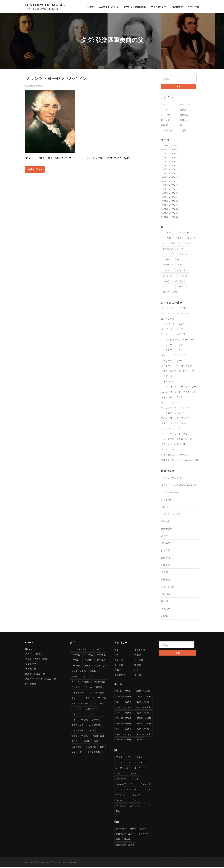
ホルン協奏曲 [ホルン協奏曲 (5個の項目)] (94, 726)
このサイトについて (109, 7)
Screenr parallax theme (172, 863)
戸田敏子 (165, 616)
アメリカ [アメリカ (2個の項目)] (167, 233)
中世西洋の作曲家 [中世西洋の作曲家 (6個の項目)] (80, 736)
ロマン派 (165, 115)
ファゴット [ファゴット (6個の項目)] (91, 709)
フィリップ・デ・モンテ (173, 356)
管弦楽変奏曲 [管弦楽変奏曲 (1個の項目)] (94, 753)
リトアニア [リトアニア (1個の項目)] (168, 287)
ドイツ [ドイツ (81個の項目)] (180, 266)
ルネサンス (185, 105)
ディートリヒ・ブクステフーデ (176, 440)
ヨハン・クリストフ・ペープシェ (178, 340)
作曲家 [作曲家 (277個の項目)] (133, 829)
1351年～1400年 (169, 174)
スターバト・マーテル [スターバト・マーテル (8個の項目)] (96, 699)
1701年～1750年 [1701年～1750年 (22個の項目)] (124, 729)
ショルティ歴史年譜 (171, 478)
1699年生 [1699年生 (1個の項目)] (101, 655)
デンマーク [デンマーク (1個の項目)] (168, 266)
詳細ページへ (35, 170)
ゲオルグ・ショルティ (172, 515)
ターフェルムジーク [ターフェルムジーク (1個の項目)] (81, 704)
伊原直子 (165, 551)
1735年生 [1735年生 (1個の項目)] (76, 661)
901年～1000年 (170, 146)
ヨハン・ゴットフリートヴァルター (179, 387)
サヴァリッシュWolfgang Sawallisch (179, 486)
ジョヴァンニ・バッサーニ (174, 455)
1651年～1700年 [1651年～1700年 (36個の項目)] (143, 724)
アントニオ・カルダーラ (173, 335)
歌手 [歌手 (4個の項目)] (82, 753)
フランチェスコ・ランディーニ (176, 314)
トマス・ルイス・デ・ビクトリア (178, 372)
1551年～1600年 (169, 190)
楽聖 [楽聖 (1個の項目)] (74, 753)
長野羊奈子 (167, 544)
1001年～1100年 (169, 150)
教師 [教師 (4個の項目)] (102, 747)
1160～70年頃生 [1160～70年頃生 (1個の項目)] (79, 650)
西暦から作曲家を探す (36, 674)
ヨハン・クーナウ (170, 403)
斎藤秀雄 (165, 558)
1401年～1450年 (169, 178)
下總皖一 (165, 609)
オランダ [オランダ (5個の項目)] (191, 239)
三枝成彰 (165, 522)
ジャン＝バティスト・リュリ (175, 434)
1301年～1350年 (169, 170)
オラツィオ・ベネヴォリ (173, 445)
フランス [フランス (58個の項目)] (183, 276)
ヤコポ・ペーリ (169, 377)
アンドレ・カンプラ (171, 429)
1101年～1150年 (169, 154)
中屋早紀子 (167, 500)
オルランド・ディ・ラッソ (174, 424)
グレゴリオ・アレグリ (172, 345)
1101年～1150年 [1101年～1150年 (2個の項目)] (124, 697)
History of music (45, 5)
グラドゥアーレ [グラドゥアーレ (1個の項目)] (79, 693)
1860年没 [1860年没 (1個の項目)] (76, 666)
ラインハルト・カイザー (173, 398)
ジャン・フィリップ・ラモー (175, 309)
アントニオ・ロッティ (172, 413)
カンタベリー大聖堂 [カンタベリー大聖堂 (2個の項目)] (81, 682)
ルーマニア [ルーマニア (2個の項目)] (182, 287)
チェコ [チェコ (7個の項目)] (180, 260)
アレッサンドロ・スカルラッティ (178, 366)
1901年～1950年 (169, 218)
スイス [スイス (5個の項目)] (180, 249)
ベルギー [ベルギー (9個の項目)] (167, 282)
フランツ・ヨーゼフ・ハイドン (56, 79)
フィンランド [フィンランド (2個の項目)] (169, 276)
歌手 (182, 126)
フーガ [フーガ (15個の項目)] (95, 720)
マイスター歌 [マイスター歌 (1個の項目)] (78, 731)
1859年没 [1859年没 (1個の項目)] (101, 661)
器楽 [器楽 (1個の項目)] (96, 742)
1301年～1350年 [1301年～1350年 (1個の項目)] (124, 708)
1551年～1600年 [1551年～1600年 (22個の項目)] (143, 719)
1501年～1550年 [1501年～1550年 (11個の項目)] (124, 719)
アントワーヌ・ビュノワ (173, 325)
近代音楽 (184, 115)
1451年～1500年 (169, 182)
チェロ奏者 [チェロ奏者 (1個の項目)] (121, 829)
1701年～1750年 (169, 202)
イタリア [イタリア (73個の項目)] (179, 239)
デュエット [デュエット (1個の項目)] (99, 704)
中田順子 (165, 507)
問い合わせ (177, 7)
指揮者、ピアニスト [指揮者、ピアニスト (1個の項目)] (125, 834)
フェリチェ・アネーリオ (173, 361)
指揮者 (183, 121)
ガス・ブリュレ (169, 319)
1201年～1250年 (169, 162)
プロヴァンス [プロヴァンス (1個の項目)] (78, 726)
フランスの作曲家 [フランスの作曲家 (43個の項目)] (80, 720)
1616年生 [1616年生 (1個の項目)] (76, 655)
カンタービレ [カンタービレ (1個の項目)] (100, 682)
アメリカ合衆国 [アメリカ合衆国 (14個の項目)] (182, 233)
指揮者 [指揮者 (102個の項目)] (143, 829)
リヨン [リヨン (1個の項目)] (91, 731)
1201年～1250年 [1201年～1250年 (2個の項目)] (124, 702)
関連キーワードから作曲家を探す (42, 679)
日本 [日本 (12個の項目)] (175, 293)
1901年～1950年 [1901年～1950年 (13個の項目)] (124, 740)
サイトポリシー (159, 7)
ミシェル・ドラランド (172, 450)
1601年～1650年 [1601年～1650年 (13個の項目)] (124, 724)
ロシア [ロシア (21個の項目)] (166, 293)
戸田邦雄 (165, 595)
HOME (90, 7)
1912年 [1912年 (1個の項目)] (139, 740)
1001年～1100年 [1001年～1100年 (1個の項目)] (142, 692)
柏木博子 (165, 573)
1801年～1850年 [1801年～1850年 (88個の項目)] (124, 735)
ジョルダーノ (168, 587)
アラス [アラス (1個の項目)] (87, 666)
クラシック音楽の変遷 (135, 7)
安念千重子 (167, 529)
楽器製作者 (167, 131)
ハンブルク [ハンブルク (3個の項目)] (77, 709)
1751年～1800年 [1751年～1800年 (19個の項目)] (143, 729)
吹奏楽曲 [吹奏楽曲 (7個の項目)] (86, 742)
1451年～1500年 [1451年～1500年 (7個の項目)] (143, 713)
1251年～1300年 (169, 166)
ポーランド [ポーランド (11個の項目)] (180, 282)
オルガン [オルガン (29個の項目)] (76, 677)
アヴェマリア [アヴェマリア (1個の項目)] (100, 666)
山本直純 (165, 566)
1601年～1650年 (169, 194)
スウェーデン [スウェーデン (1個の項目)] (169, 255)
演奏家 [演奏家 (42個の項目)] (127, 840)
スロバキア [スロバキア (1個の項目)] (168, 260)
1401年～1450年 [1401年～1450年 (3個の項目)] (124, 713)
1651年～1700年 (169, 198)
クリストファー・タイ (172, 351)
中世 (163, 105)
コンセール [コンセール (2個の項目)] (77, 699)
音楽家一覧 (31, 669)
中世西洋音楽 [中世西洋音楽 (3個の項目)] (98, 736)
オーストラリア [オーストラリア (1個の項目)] (170, 244)
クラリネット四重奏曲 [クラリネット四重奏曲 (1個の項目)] (94, 688)
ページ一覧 (193, 7)
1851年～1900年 (169, 214)
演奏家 (164, 126)
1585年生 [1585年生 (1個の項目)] (95, 650)
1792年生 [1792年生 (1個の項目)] (89, 661)
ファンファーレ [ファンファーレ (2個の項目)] (79, 715)
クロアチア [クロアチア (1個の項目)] (168, 249)
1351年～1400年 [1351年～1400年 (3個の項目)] (143, 708)
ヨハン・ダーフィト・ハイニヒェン (179, 392)
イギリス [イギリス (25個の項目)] (167, 239)
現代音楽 (165, 121)
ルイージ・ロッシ (170, 382)
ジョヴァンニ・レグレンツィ (175, 408)
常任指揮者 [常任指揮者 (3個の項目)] (91, 747)
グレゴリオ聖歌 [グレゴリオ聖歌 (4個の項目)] (97, 693)
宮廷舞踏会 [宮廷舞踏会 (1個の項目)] (77, 747)
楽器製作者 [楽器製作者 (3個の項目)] (144, 834)
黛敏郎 (164, 602)
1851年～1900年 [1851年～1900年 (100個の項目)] (143, 735)
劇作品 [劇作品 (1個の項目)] (75, 742)
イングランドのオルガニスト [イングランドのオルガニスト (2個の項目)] (85, 672)
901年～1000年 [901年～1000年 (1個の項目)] (123, 692)
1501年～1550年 (169, 186)
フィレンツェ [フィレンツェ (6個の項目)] (96, 715)
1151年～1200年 (169, 158)
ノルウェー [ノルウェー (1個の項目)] (168, 271)
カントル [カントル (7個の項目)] (76, 688)
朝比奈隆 (165, 580)
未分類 (183, 131)
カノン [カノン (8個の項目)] (87, 677)
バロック (165, 110)
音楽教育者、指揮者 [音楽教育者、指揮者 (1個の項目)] (125, 845)
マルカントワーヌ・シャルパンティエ (180, 461)
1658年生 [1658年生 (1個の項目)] (89, 655)
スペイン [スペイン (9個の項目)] (183, 255)
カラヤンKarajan (169, 493)
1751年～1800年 (169, 206)
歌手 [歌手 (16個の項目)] (118, 840)
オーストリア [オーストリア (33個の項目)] (187, 244)
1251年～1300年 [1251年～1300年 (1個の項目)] (143, 702)
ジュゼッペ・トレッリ (172, 330)
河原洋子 (165, 536)
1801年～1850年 (169, 210)
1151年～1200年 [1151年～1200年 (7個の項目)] (143, 697)
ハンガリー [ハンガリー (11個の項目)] (182, 271)
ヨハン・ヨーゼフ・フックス (175, 419)
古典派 (39, 86)
